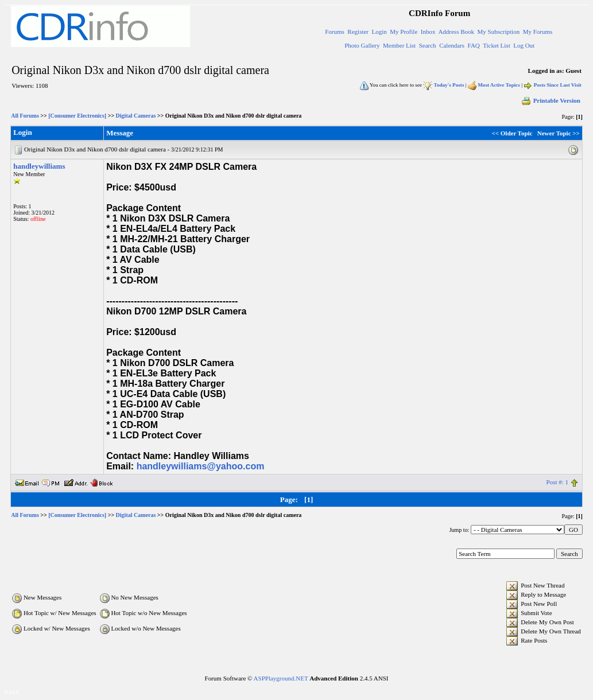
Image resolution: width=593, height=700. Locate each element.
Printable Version (551, 100)
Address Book (456, 32)
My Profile (404, 32)
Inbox (428, 32)
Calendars (452, 45)
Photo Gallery (362, 45)
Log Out (524, 45)
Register (358, 32)
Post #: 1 (558, 482)
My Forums (538, 32)
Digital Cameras (136, 116)
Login (379, 32)
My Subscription (499, 32)
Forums (335, 32)
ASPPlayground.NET (281, 678)
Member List (399, 45)
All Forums (25, 116)
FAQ (474, 45)
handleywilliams (39, 166)
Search (428, 45)
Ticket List (497, 45)
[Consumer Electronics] (77, 116)
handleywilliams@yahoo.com (201, 466)
